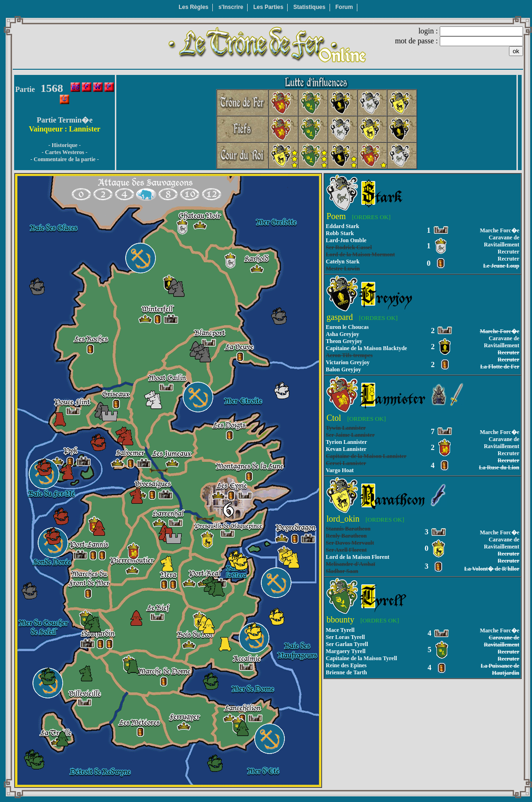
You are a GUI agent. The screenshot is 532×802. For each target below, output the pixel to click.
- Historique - (65, 145)
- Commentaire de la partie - (64, 159)
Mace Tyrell (340, 630)
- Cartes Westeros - (65, 152)
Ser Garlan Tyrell (347, 644)
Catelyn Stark (343, 262)
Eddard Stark (343, 226)
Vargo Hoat (340, 470)
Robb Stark (340, 233)
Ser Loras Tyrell (345, 637)
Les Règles (193, 7)
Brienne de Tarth (346, 672)
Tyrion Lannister (346, 442)
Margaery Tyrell (346, 651)
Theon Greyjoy (344, 341)
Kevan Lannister (346, 449)
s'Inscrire (231, 7)
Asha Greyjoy (343, 334)
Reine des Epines (346, 665)
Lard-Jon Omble (346, 240)
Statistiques (309, 7)
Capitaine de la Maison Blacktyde (367, 348)
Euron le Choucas (347, 327)
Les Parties (268, 7)
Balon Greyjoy (343, 369)
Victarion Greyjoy (348, 362)
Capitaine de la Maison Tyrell (361, 658)
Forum (344, 7)
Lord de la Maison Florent (358, 557)
